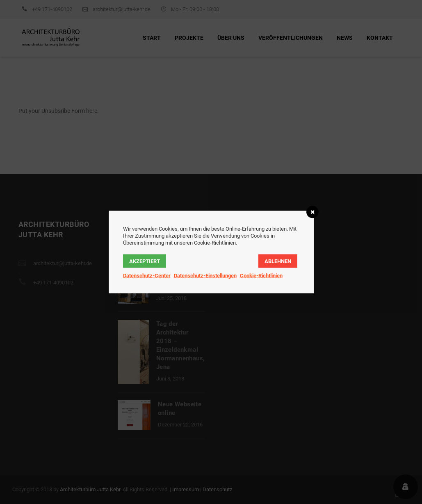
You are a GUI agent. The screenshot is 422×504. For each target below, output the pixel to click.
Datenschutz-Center (147, 276)
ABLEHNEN (278, 261)
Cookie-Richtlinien (261, 276)
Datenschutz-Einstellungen (205, 276)
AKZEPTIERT (145, 261)
